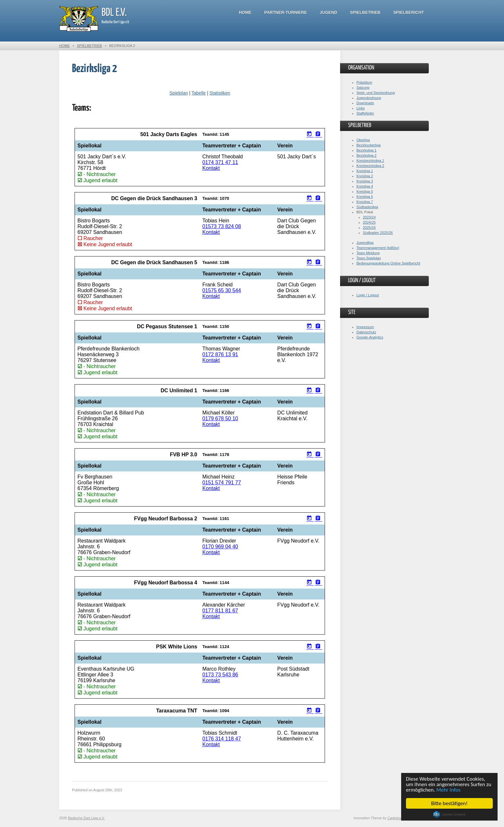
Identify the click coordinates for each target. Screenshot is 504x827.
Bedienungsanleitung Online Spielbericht (388, 263)
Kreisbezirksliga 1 (370, 161)
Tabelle (199, 93)
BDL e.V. (114, 13)
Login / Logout (368, 295)
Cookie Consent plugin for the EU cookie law (449, 814)
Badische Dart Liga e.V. (87, 818)
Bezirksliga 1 (366, 150)
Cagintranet (396, 818)
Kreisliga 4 (365, 186)
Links (361, 108)
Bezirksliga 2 (366, 155)
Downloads (365, 103)
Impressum (365, 327)
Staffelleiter (365, 113)
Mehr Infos (449, 790)
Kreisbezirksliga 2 (370, 166)
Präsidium (364, 82)
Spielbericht (409, 12)
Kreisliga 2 (365, 176)
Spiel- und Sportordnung (376, 93)
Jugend (328, 12)
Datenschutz (366, 332)
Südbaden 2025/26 (378, 233)
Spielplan (179, 93)
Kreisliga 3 (365, 181)
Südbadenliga (367, 207)
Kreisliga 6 (365, 197)
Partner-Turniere (286, 12)
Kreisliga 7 (365, 202)
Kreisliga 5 (365, 191)
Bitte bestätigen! (449, 803)
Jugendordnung (369, 98)
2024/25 (369, 222)
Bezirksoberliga (369, 145)
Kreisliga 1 (365, 171)
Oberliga (363, 140)
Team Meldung (368, 253)
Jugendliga (365, 243)
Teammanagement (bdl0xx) (378, 248)
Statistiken (220, 93)
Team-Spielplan (369, 258)
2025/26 (369, 228)
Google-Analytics (370, 337)
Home (245, 12)
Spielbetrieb (365, 12)
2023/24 (369, 217)
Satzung (363, 88)
